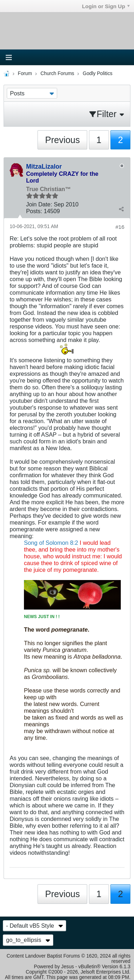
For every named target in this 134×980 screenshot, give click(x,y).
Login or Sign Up (106, 6)
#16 (120, 227)
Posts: (34, 211)
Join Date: (39, 204)
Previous (62, 140)
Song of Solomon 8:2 (51, 543)
